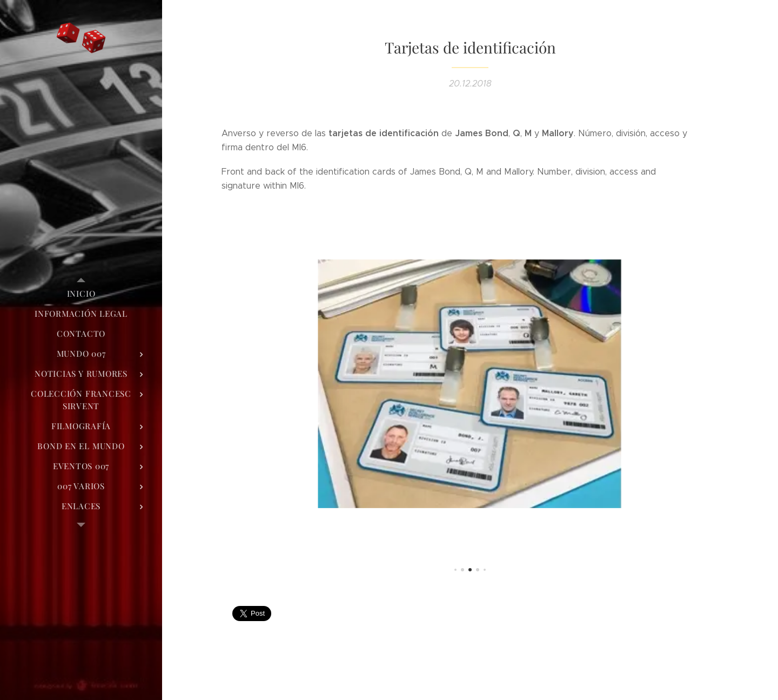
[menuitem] (81, 294)
